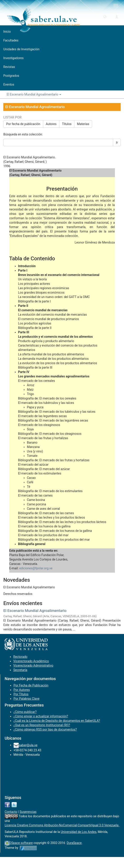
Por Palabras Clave (26, 699)
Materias (83, 124)
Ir (117, 142)
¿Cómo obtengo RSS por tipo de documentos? (45, 729)
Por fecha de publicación (23, 124)
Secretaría (20, 670)
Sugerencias (28, 812)
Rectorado (20, 657)
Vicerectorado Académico (31, 661)
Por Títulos (21, 694)
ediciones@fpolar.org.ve (36, 568)
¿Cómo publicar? (25, 712)
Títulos (67, 124)
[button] (105, 17)
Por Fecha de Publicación (31, 685)
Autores (51, 124)
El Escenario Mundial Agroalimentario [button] (34, 94)
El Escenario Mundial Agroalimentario (35, 611)
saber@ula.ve (28, 745)
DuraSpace (74, 843)
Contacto (11, 812)
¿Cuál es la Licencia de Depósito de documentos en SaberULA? (57, 721)
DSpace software (21, 843)
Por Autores (22, 690)
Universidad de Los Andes (78, 832)
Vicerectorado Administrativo (33, 666)
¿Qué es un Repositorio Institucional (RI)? (42, 725)
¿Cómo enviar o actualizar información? (41, 716)
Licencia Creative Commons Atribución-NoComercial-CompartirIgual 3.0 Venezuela (62, 825)
